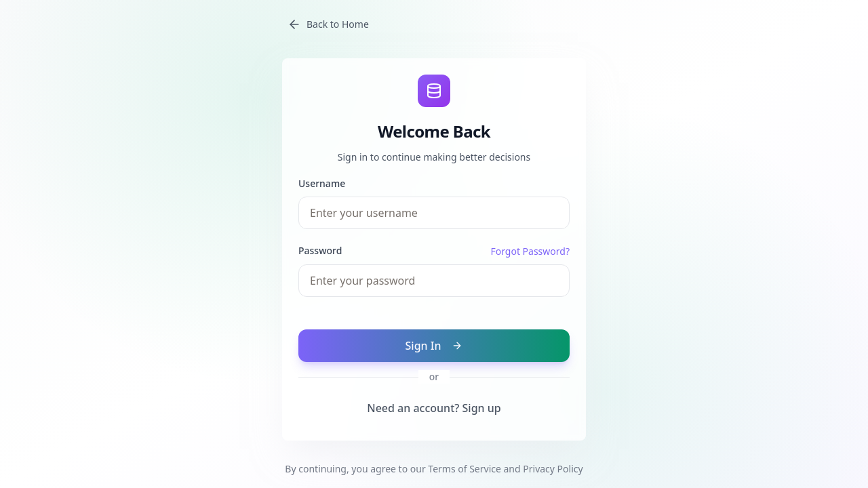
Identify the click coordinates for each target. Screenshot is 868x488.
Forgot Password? (530, 251)
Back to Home (328, 24)
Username (322, 183)
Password (320, 250)
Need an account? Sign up (434, 408)
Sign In (434, 346)
